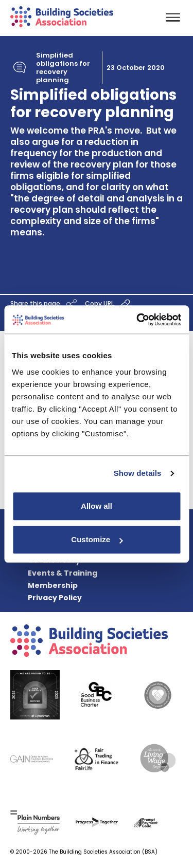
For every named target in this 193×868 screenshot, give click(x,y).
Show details (138, 473)
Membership (53, 585)
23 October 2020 (136, 68)
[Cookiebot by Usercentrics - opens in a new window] (137, 320)
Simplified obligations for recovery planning (63, 68)
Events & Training (63, 573)
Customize (97, 539)
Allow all (97, 506)
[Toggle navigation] (173, 18)
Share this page (45, 304)
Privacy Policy (55, 598)
